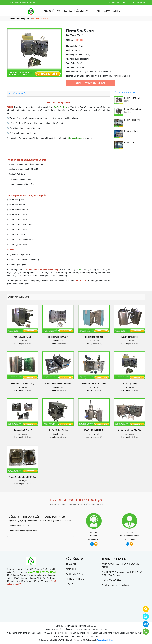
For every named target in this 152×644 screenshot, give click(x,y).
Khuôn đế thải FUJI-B (94, 430)
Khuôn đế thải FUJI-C (22, 430)
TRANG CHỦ (47, 11)
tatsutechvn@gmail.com (26, 531)
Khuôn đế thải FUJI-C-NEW (94, 384)
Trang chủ (11, 19)
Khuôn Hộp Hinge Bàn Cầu (130, 430)
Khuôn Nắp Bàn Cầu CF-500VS (22, 477)
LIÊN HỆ (116, 11)
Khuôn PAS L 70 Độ (133, 109)
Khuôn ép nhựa (131, 131)
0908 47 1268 (23, 526)
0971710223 (90, 83)
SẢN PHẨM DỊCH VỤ (79, 11)
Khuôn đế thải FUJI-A (58, 430)
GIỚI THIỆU (62, 11)
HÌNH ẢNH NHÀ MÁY (101, 11)
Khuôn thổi (129, 142)
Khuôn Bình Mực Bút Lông (22, 384)
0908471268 (94, 539)
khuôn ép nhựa (24, 19)
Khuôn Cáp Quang (130, 384)
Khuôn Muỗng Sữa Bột (58, 337)
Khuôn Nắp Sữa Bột (94, 337)
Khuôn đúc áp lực (132, 120)
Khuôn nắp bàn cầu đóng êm (58, 384)
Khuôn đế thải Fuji (132, 98)
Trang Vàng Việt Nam (105, 640)
